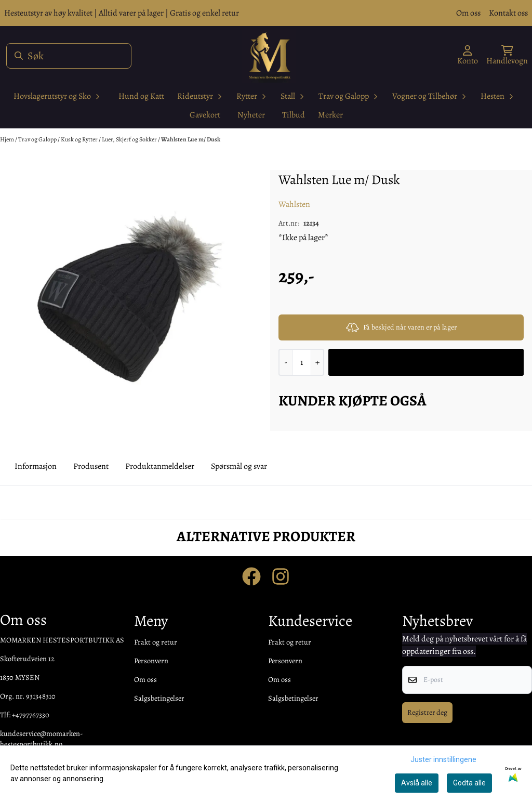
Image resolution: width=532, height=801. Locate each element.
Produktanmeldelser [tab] (160, 466)
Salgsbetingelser (159, 698)
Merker (330, 115)
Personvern (151, 661)
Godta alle (469, 783)
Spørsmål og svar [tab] (239, 466)
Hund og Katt (141, 96)
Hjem (8, 139)
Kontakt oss (508, 13)
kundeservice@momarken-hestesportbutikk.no (41, 739)
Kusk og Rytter (80, 139)
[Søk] (69, 56)
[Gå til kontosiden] (468, 56)
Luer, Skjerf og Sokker (130, 139)
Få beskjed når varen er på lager (401, 327)
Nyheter (251, 115)
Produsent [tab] (91, 466)
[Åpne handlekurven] (507, 56)
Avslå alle (417, 783)
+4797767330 (31, 715)
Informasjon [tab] (36, 466)
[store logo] (269, 56)
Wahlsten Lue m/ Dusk (191, 139)
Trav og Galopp (38, 139)
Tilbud (294, 115)
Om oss (468, 13)
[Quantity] (301, 362)
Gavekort (205, 115)
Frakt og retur (156, 642)
